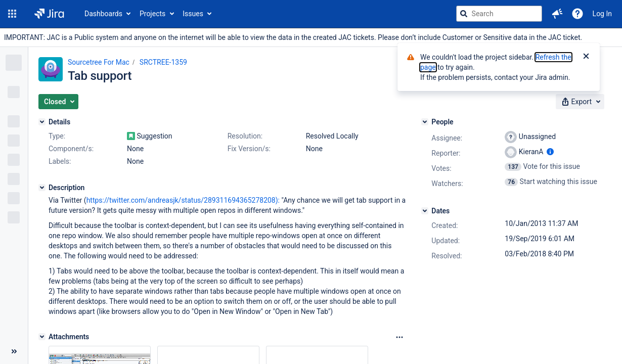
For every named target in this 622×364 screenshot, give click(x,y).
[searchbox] (499, 14)
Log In (602, 14)
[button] (12, 14)
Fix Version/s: (249, 149)
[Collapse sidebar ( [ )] (14, 351)
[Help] (577, 14)
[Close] (586, 57)
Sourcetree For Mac (99, 62)
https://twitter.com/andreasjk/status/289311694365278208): (183, 200)
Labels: (60, 161)
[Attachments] (42, 337)
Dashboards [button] (103, 14)
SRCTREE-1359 (163, 62)
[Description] (42, 188)
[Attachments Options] (399, 337)
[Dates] (425, 211)
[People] (425, 122)
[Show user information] (550, 152)
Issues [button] (193, 14)
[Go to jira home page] (49, 14)
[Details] (42, 122)
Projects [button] (152, 14)
